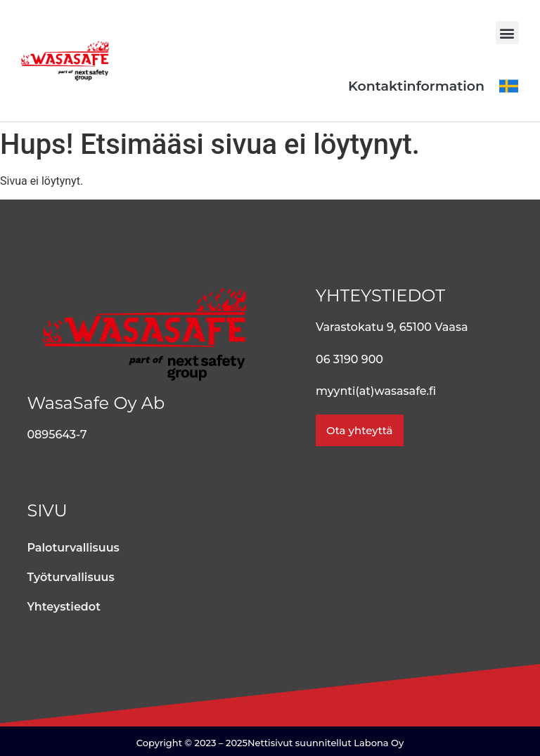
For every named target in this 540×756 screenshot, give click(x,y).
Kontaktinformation (416, 86)
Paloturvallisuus (73, 548)
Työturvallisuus (70, 577)
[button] (507, 33)
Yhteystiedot (64, 607)
